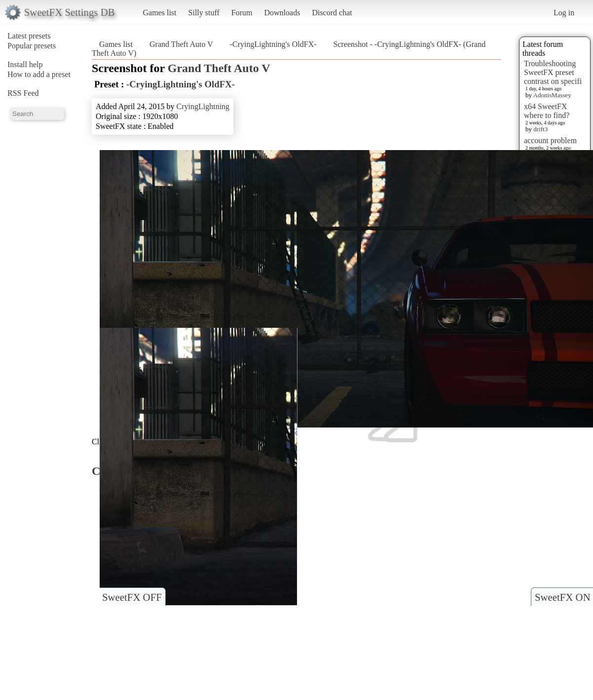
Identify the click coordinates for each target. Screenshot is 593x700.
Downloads (282, 13)
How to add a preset (39, 74)
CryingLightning (203, 106)
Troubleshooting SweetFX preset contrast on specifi (553, 72)
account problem (550, 140)
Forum (242, 13)
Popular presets (32, 46)
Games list (160, 13)
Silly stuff (204, 13)
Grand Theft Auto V (181, 44)
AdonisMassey (552, 95)
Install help (25, 64)
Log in (564, 13)
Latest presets (29, 36)
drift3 (540, 129)
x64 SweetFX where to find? (547, 111)
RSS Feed (23, 93)
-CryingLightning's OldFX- (273, 44)
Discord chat (332, 13)
